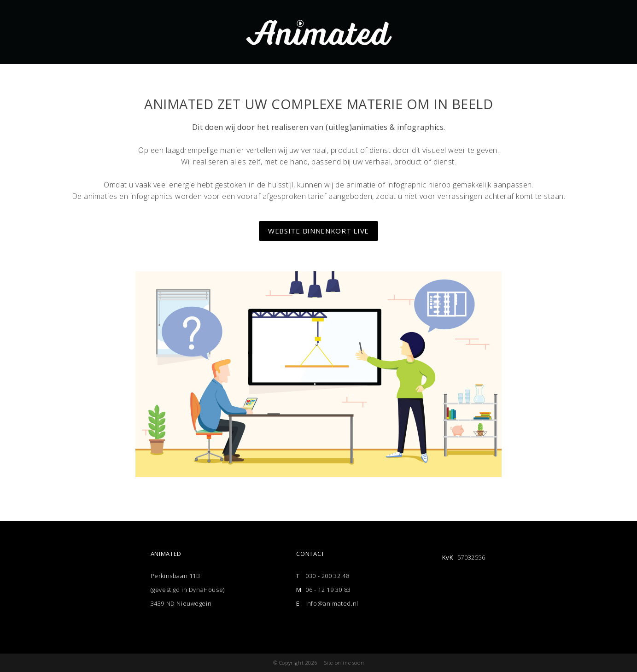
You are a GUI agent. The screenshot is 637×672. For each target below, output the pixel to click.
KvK (448, 557)
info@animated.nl (332, 603)
